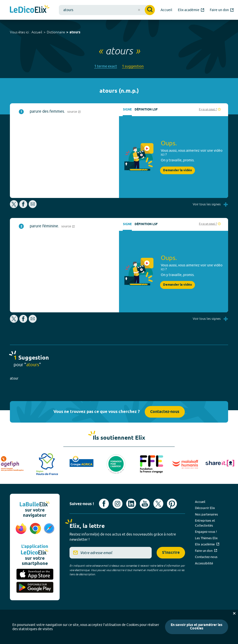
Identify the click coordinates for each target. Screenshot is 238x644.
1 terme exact (106, 66)
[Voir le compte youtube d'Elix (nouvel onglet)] (145, 504)
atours (75, 32)
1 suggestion (133, 66)
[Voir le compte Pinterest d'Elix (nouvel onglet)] (172, 504)
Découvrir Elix (205, 508)
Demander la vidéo (178, 170)
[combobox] (107, 10)
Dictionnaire (56, 32)
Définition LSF (146, 110)
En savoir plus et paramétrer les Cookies (197, 627)
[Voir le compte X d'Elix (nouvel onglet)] (158, 504)
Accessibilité (204, 563)
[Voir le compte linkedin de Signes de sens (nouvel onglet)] (131, 504)
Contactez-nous (165, 412)
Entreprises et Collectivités (205, 523)
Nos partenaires (206, 514)
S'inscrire (171, 553)
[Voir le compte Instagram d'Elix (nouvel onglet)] (118, 504)
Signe (127, 110)
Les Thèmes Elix (206, 538)
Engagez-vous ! (206, 532)
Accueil (37, 32)
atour (14, 378)
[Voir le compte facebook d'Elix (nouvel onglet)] (104, 504)
